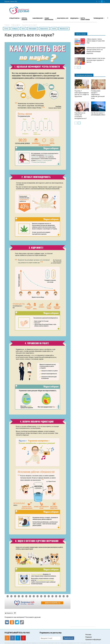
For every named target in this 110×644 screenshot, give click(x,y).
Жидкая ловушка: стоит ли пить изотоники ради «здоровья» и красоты (96, 60)
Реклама (88, 635)
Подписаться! (68, 638)
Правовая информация (93, 639)
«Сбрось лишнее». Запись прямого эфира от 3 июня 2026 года (96, 41)
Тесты (23, 29)
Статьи (6, 29)
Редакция (89, 637)
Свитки (54, 29)
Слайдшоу (15, 29)
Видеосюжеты (44, 29)
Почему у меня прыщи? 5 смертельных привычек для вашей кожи (98, 95)
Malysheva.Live (64, 29)
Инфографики (33, 29)
